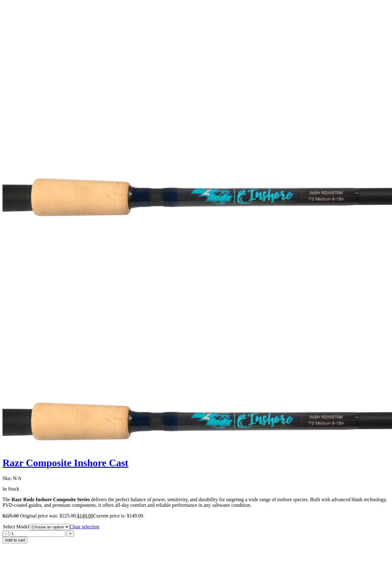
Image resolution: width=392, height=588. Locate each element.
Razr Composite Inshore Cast (65, 463)
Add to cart (15, 540)
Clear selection (85, 527)
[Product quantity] (38, 534)
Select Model (16, 527)
